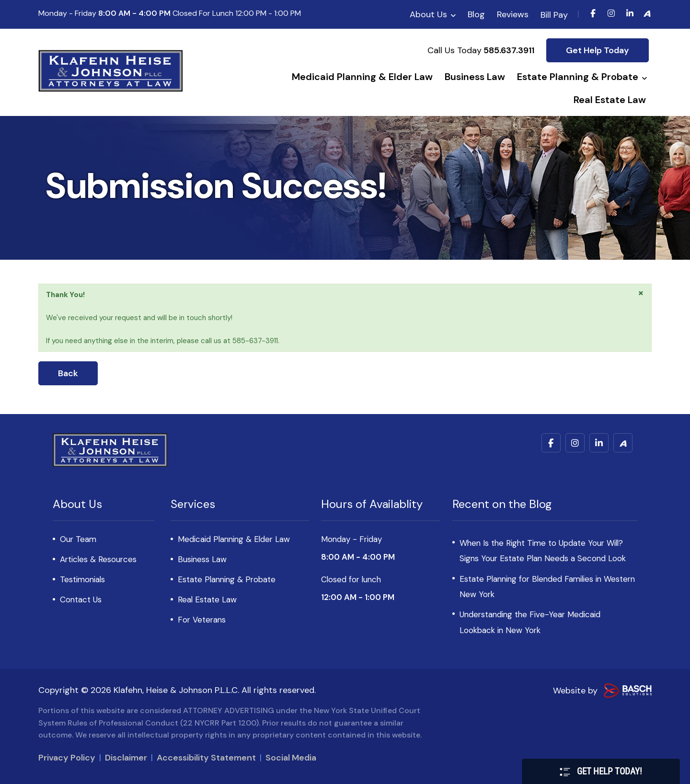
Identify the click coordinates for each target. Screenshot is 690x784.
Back (68, 373)
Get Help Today (598, 50)
